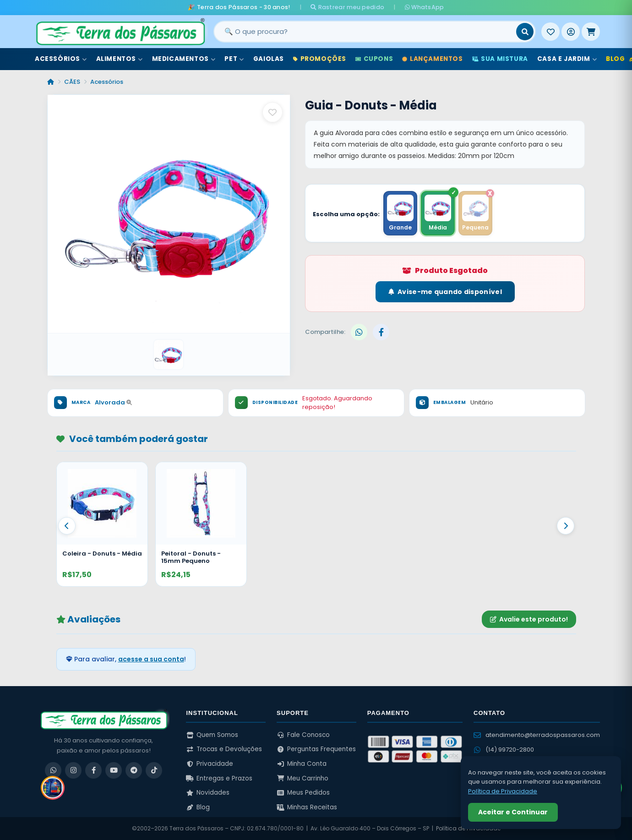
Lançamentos (432, 59)
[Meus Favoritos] (550, 32)
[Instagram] (73, 770)
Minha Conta (302, 764)
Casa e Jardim (567, 59)
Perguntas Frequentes (316, 749)
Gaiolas (269, 59)
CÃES (72, 82)
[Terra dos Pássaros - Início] (120, 32)
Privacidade (210, 764)
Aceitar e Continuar (513, 812)
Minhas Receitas (307, 807)
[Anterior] (67, 526)
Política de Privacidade (503, 791)
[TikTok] (154, 770)
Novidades (208, 793)
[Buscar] (525, 32)
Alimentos (120, 59)
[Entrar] (571, 32)
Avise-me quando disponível (445, 292)
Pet (234, 59)
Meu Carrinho (302, 778)
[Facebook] (93, 770)
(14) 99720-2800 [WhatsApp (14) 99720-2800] (504, 750)
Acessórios (61, 59)
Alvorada (113, 402)
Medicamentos (184, 59)
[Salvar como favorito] (272, 112)
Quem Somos (212, 735)
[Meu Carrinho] (591, 32)
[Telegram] (134, 770)
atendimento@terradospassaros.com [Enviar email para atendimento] (537, 735)
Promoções (320, 59)
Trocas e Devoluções (224, 749)
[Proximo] (566, 526)
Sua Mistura (500, 59)
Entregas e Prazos (219, 778)
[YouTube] (114, 770)
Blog (198, 807)
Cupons (374, 59)
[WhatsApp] (53, 770)
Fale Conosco (303, 735)
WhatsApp (425, 7)
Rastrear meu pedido (347, 7)
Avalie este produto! (529, 619)
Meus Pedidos (303, 793)
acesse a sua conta (151, 659)
